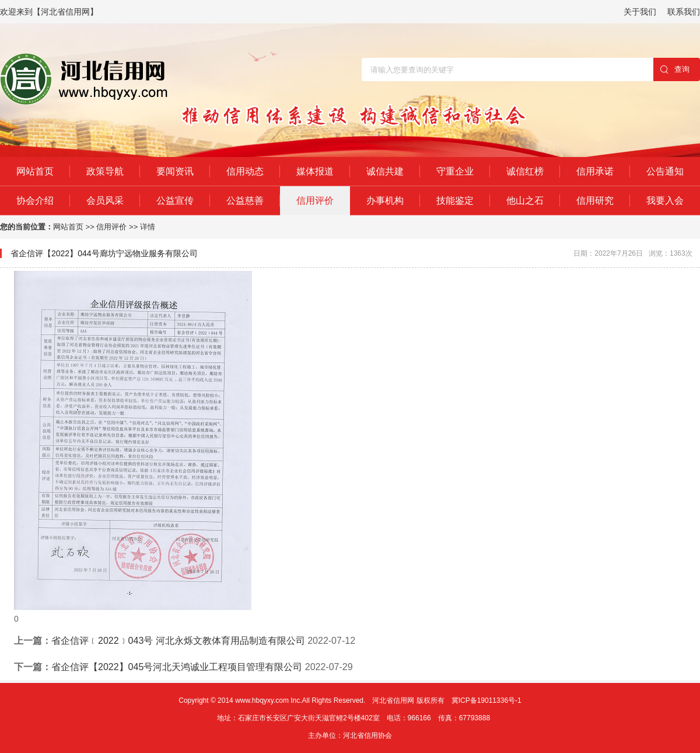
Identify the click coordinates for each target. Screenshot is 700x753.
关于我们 (640, 12)
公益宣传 (175, 201)
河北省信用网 (393, 700)
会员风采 (105, 201)
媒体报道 (315, 171)
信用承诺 (595, 171)
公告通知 (665, 171)
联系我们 (684, 12)
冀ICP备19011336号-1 (487, 700)
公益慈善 (245, 201)
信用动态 (245, 171)
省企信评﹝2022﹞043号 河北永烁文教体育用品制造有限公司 (178, 641)
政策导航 (105, 171)
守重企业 (455, 171)
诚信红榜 (525, 171)
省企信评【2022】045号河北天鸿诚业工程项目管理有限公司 (177, 667)
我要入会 (665, 201)
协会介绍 (35, 201)
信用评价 (315, 201)
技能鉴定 (455, 201)
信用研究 (595, 201)
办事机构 (385, 201)
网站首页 (35, 171)
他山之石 (525, 201)
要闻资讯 (175, 171)
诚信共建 (385, 171)
